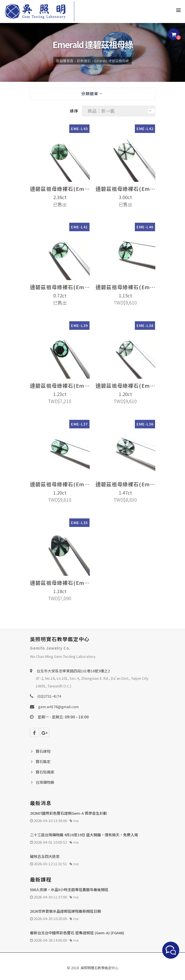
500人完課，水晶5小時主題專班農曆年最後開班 (69, 890)
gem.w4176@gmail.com (58, 707)
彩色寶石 (84, 61)
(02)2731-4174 (49, 696)
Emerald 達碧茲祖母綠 (112, 61)
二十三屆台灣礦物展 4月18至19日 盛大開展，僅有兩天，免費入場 (84, 835)
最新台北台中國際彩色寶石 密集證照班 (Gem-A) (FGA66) (77, 933)
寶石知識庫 (45, 772)
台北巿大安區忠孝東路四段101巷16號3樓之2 (73, 671)
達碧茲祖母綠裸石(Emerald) (60, 189)
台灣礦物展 (45, 782)
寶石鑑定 (43, 761)
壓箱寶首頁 (65, 61)
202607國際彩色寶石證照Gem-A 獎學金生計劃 (68, 813)
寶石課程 (43, 751)
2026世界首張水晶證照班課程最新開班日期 (65, 911)
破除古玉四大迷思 (45, 856)
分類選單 (92, 93)
